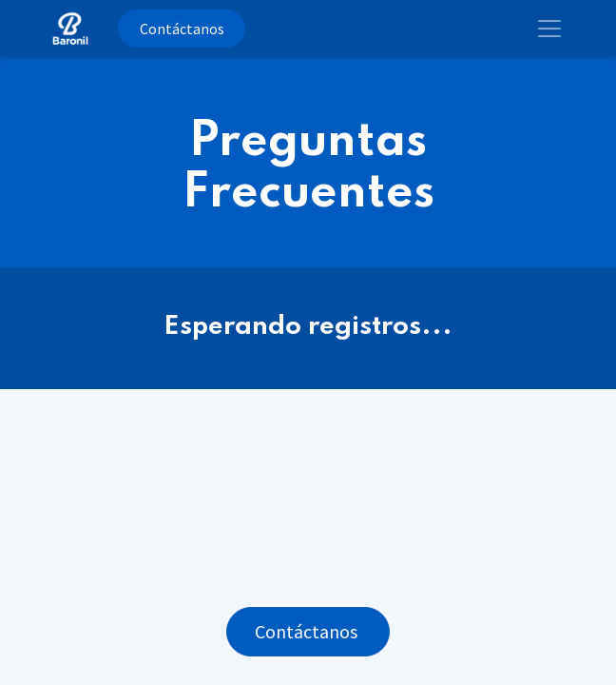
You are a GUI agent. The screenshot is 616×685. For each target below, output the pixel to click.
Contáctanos (182, 29)
